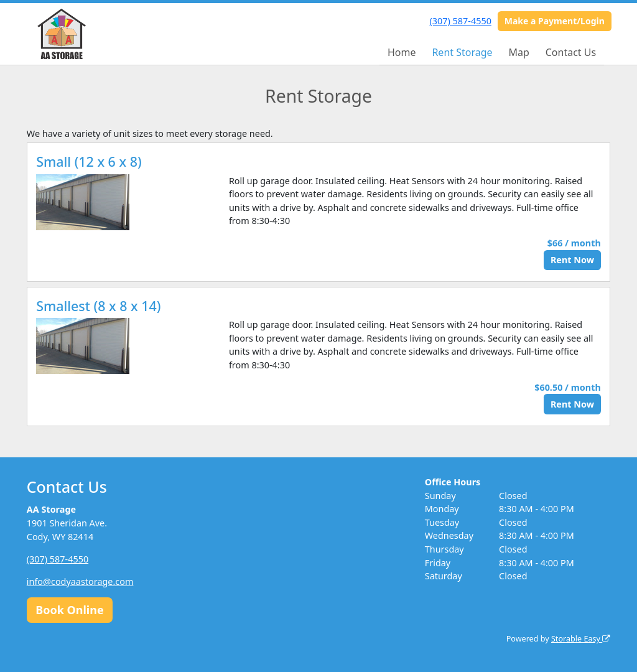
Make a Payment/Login (555, 21)
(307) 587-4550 (461, 21)
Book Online (69, 610)
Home (402, 52)
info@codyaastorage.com (80, 581)
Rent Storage (462, 52)
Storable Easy (581, 639)
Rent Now (572, 260)
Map (518, 52)
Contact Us (571, 52)
